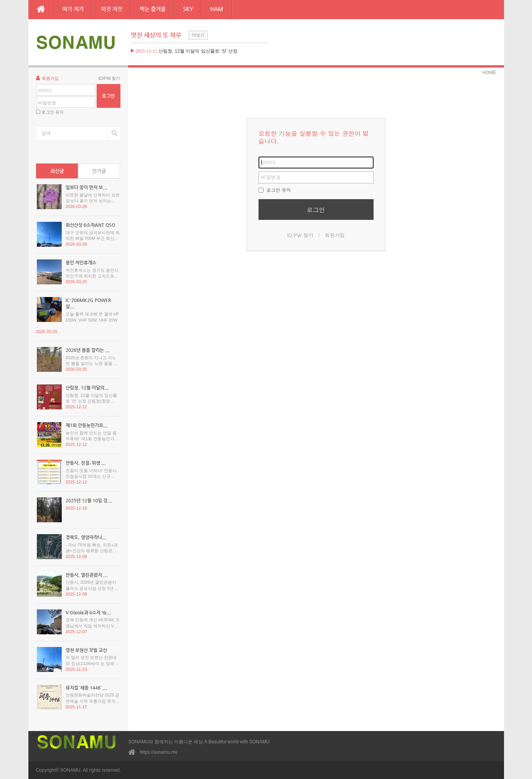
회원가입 (47, 78)
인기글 (99, 171)
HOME (489, 73)
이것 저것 (112, 9)
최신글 (57, 171)
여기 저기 (73, 9)
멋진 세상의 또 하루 (156, 35)
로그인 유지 (53, 112)
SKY (188, 9)
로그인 (316, 210)
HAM (217, 9)
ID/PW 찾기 (110, 78)
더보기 (198, 35)
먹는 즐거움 (153, 9)
